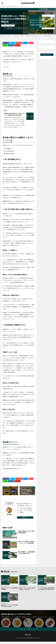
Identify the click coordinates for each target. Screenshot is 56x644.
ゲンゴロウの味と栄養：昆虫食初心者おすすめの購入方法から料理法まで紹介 (46, 590)
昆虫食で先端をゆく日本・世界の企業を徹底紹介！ (26, 532)
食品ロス (17, 6)
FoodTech (4, 6)
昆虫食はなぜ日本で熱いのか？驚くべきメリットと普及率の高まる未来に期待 (15, 114)
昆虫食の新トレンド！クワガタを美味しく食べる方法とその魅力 (9, 608)
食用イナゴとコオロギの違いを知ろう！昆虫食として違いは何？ (28, 589)
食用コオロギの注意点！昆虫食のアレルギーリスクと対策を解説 (26, 543)
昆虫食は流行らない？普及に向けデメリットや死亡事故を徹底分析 (39, 36)
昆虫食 (12, 25)
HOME (4, 36)
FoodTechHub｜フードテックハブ (32, 640)
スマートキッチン (25, 6)
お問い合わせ (28, 637)
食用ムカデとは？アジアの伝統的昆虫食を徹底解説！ (9, 589)
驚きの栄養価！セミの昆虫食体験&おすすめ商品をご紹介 (26, 553)
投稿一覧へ (25, 517)
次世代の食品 (10, 6)
